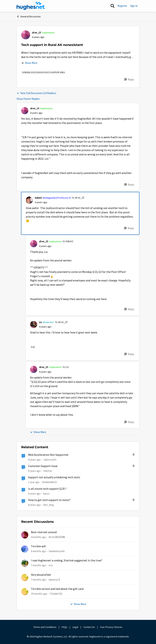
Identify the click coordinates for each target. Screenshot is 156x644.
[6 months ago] (38, 551)
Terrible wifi (38, 546)
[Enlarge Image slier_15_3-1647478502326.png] (52, 276)
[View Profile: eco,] (25, 563)
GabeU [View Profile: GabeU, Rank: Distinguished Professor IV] (38, 198)
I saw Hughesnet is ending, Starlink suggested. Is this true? (67, 561)
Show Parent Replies (28, 99)
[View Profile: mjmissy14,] (25, 577)
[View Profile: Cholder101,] (25, 592)
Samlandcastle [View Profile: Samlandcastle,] (57, 551)
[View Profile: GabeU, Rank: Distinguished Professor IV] (29, 200)
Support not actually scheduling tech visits (54, 477)
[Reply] (129, 80)
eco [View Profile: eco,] (51, 565)
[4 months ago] (38, 537)
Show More (29, 63)
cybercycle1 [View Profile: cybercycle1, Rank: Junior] (50, 460)
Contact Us (89, 627)
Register (122, 6)
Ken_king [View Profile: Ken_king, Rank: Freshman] (49, 505)
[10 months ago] (39, 594)
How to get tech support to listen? (49, 500)
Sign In (134, 6)
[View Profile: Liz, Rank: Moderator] (34, 325)
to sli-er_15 (78, 198)
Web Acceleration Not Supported (48, 455)
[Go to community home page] (31, 6)
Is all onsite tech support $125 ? (47, 489)
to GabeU (68, 241)
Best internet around (44, 532)
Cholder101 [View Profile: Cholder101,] (56, 594)
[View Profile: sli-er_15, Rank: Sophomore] (26, 35)
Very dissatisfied (41, 575)
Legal (75, 627)
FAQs (64, 627)
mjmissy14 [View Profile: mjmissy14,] (54, 579)
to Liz (66, 367)
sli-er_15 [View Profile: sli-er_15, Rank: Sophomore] (36, 33)
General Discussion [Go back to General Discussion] (29, 16)
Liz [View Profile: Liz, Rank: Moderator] (40, 322)
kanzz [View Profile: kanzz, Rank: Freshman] (46, 493)
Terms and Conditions (45, 627)
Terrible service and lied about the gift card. (57, 589)
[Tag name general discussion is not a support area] (43, 72)
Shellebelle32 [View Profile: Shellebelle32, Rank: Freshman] (49, 482)
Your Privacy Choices (111, 627)
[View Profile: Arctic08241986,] (25, 535)
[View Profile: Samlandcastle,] (25, 549)
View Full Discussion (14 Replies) (36, 93)
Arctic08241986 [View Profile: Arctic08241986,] (57, 537)
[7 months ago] (38, 565)
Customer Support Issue (43, 466)
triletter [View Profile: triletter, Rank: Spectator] (48, 471)
